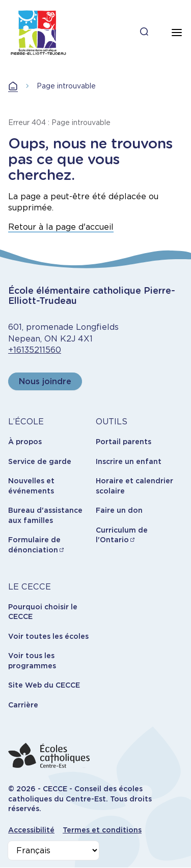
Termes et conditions (102, 830)
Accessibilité (31, 830)
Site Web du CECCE (44, 685)
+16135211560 (35, 350)
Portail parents (124, 442)
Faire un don (119, 510)
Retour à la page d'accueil (61, 227)
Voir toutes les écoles (48, 636)
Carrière (23, 705)
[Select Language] (53, 850)
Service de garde (40, 461)
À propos (25, 442)
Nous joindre (45, 381)
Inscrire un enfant (129, 461)
